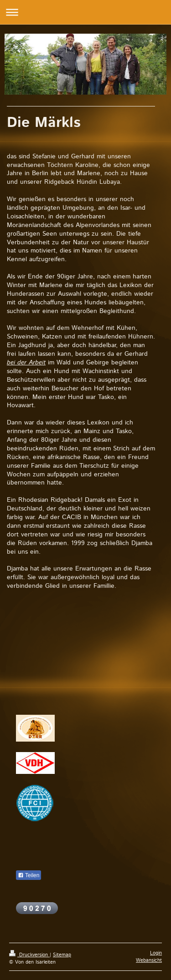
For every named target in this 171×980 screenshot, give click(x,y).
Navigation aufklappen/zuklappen (85, 12)
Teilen (28, 875)
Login (156, 953)
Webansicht (149, 960)
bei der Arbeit (26, 363)
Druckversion (29, 955)
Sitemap (62, 955)
